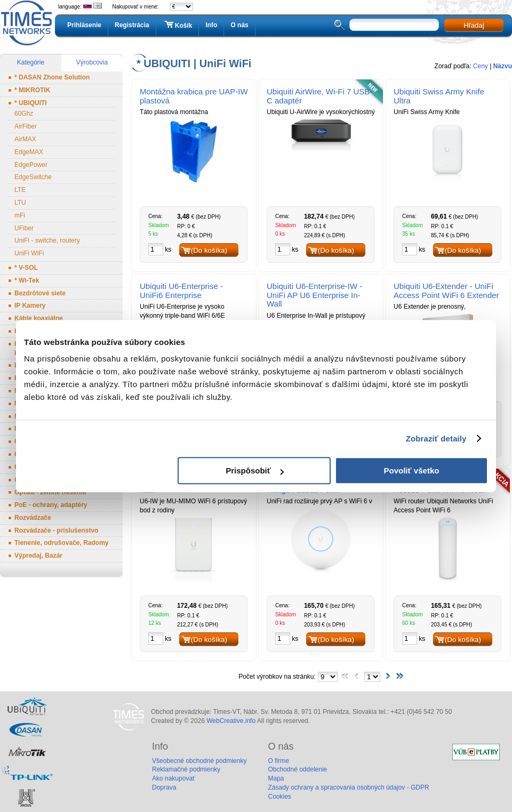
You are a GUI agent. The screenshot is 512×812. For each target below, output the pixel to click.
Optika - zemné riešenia (50, 492)
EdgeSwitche (33, 177)
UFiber (24, 228)
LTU (20, 203)
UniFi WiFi (29, 253)
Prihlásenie (84, 25)
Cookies (279, 797)
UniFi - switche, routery (47, 240)
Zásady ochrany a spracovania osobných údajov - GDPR (348, 787)
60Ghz (24, 114)
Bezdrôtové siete (40, 293)
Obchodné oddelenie (297, 769)
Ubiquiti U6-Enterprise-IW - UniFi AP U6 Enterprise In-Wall (314, 295)
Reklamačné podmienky (186, 769)
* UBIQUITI (31, 103)
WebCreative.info (231, 721)
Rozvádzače (33, 518)
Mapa (276, 778)
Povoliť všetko (412, 471)
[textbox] (394, 25)
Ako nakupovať (174, 778)
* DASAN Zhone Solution (52, 77)
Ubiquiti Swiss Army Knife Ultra (439, 96)
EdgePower (31, 165)
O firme (278, 761)
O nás (239, 25)
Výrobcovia (92, 62)
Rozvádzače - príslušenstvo (56, 530)
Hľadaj (474, 25)
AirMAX (25, 139)
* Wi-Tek (27, 280)
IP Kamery (30, 305)
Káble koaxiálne (39, 318)
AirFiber (26, 126)
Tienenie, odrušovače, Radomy (62, 543)
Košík (178, 25)
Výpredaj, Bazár (38, 556)
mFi (20, 215)
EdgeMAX (29, 152)
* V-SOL (26, 268)
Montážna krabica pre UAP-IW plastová (194, 96)
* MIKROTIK (32, 90)
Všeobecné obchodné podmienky (199, 761)
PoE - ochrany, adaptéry (51, 505)
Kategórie (31, 62)
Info (211, 25)
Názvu (503, 66)
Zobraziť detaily (436, 439)
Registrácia (132, 25)
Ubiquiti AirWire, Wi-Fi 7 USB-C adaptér (319, 96)
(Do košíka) (209, 250)
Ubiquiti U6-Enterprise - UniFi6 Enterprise (181, 291)
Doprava (164, 787)
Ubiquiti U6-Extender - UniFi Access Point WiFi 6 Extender (446, 291)
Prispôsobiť (255, 471)
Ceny (481, 66)
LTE (20, 190)
